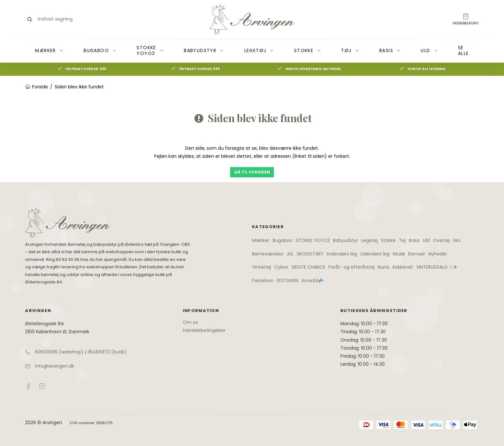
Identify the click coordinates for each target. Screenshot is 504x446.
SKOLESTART (310, 254)
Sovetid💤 (313, 281)
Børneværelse (268, 254)
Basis (390, 50)
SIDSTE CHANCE (308, 267)
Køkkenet (403, 267)
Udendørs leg (375, 254)
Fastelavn (263, 281)
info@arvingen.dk (54, 366)
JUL (290, 254)
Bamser (417, 254)
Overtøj (441, 240)
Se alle (464, 50)
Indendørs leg (342, 254)
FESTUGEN (288, 281)
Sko (457, 240)
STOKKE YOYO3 (150, 50)
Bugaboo (100, 50)
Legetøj (259, 50)
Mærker (49, 50)
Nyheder (438, 254)
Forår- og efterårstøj (351, 267)
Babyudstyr (204, 50)
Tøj (350, 50)
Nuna (383, 267)
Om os (190, 322)
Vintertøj (261, 267)
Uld (429, 50)
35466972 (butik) (107, 352)
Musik (399, 254)
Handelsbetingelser (204, 330)
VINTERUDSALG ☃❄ (437, 267)
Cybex (281, 267)
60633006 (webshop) (59, 352)
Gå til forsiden (252, 172)
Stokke (308, 50)
